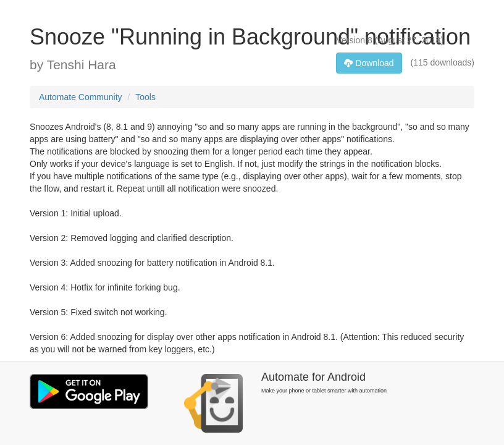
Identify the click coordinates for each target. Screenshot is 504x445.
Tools (145, 97)
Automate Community (81, 97)
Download (369, 63)
